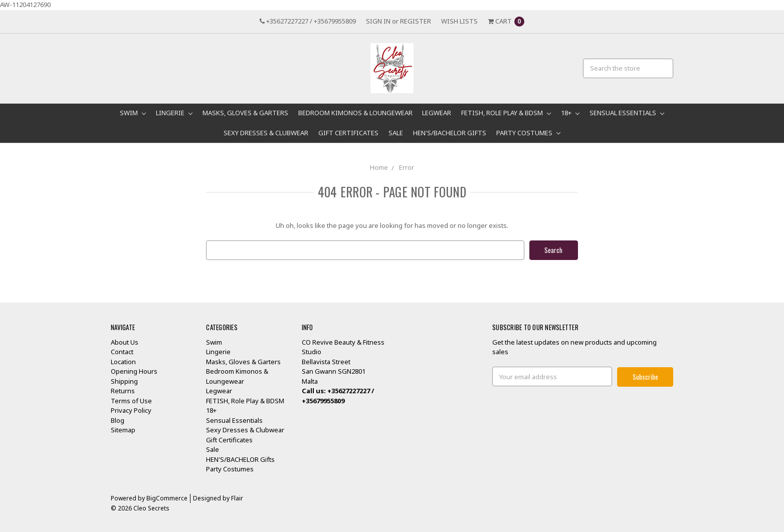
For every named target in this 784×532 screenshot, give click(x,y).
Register (416, 21)
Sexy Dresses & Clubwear (266, 133)
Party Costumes (528, 133)
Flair (237, 498)
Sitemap (123, 430)
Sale (396, 133)
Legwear (437, 113)
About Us (125, 342)
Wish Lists (459, 21)
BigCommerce (167, 498)
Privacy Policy (131, 410)
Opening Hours (134, 371)
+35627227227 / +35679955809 (308, 21)
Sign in (378, 21)
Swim (133, 113)
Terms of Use (131, 400)
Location (123, 361)
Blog (118, 420)
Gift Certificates (348, 133)
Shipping (124, 381)
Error (407, 167)
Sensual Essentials (627, 113)
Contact (122, 352)
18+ (570, 113)
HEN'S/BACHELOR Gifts (450, 133)
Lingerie (174, 113)
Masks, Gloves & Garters (245, 113)
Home (379, 167)
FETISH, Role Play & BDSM (506, 113)
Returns (123, 391)
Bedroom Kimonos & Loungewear (355, 113)
